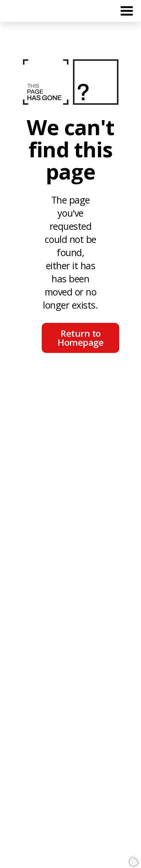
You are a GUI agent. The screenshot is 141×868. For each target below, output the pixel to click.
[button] (127, 11)
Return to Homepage (80, 338)
